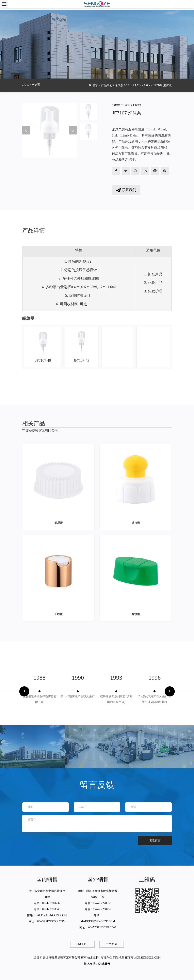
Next (73, 130)
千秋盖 (59, 614)
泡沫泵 (119, 85)
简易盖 (59, 523)
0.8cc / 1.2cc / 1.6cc (138, 85)
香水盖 (136, 614)
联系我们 (126, 190)
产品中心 (107, 85)
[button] (24, 691)
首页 (96, 85)
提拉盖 (136, 523)
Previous (26, 130)
